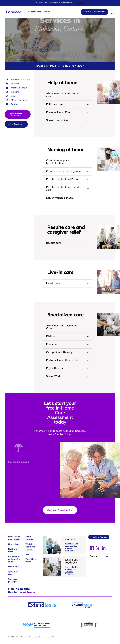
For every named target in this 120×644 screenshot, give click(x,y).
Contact (15, 104)
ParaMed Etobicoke (21, 80)
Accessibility (50, 643)
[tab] (67, 95)
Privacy (24, 643)
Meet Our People (19, 88)
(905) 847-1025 (46, 66)
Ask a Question (16, 124)
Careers (15, 92)
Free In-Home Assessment (19, 114)
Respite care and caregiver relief (14, 565)
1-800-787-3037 (73, 66)
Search (107, 562)
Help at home (14, 550)
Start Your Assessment (60, 516)
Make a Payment (19, 100)
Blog (13, 96)
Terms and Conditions (36, 643)
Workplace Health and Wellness (30, 553)
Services (15, 84)
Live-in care (13, 572)
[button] (38, 12)
